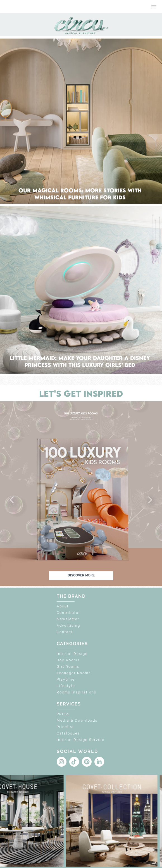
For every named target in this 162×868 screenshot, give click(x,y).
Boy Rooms (68, 660)
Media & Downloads (77, 721)
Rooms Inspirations (77, 692)
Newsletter (68, 619)
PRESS (63, 714)
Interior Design (72, 654)
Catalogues (68, 733)
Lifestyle (66, 686)
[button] (12, 500)
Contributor (68, 613)
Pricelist (65, 727)
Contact (65, 632)
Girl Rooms (68, 667)
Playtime (66, 679)
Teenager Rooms (74, 673)
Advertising (68, 626)
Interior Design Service (81, 740)
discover (81, 575)
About (63, 606)
